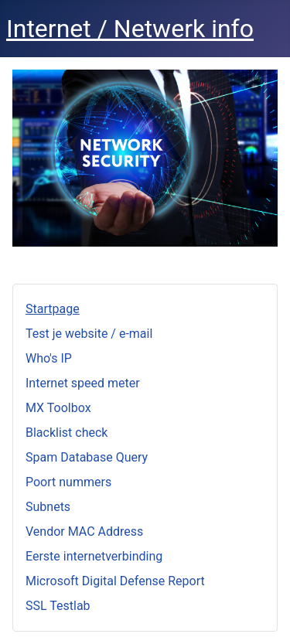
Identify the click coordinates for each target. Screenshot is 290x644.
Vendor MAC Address (84, 532)
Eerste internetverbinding (94, 556)
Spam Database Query (87, 457)
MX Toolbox (58, 408)
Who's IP (49, 358)
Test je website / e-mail (89, 334)
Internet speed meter (83, 383)
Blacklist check (67, 433)
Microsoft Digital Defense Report (115, 581)
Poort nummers (68, 482)
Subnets (48, 507)
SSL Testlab (58, 606)
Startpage (53, 309)
